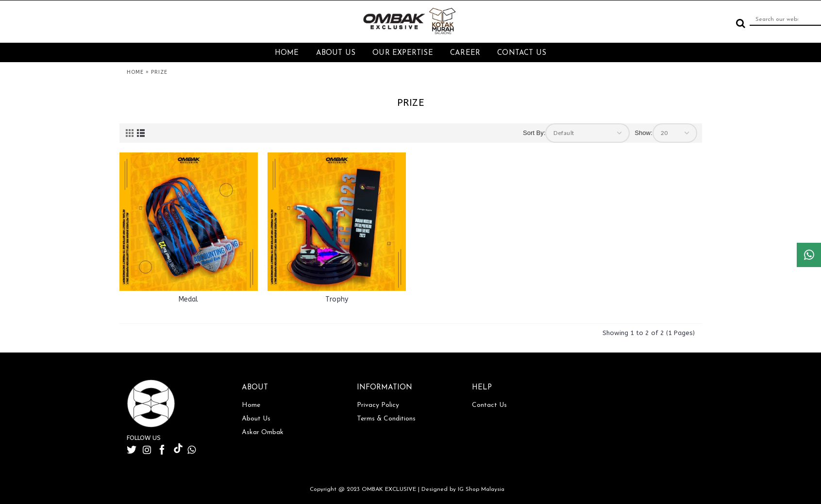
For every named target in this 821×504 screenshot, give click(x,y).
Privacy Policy (378, 405)
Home (251, 405)
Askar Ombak (263, 432)
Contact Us (489, 405)
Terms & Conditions (386, 419)
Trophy (337, 299)
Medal (188, 299)
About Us (256, 419)
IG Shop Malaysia (481, 489)
